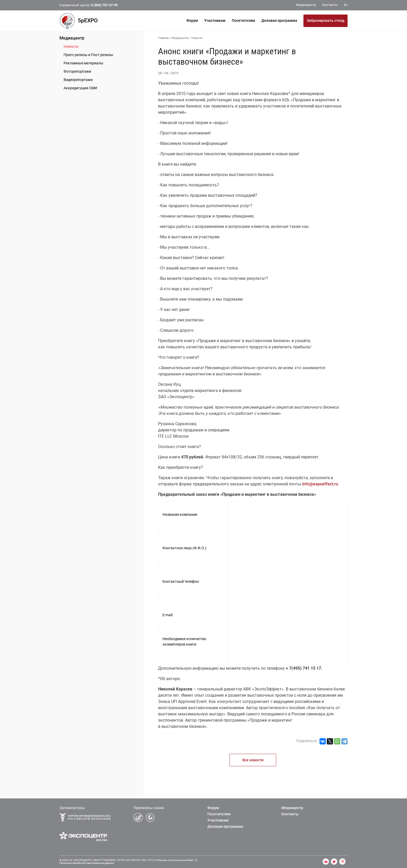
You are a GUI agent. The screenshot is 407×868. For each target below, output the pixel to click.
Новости (71, 46)
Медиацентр (72, 38)
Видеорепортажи (78, 80)
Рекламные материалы (83, 63)
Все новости (253, 760)
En (346, 5)
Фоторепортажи (77, 71)
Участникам (215, 21)
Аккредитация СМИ (80, 88)
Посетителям (243, 21)
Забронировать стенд (326, 21)
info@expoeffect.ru (320, 484)
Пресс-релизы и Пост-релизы (88, 55)
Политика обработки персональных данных (87, 863)
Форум (192, 21)
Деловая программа (279, 21)
